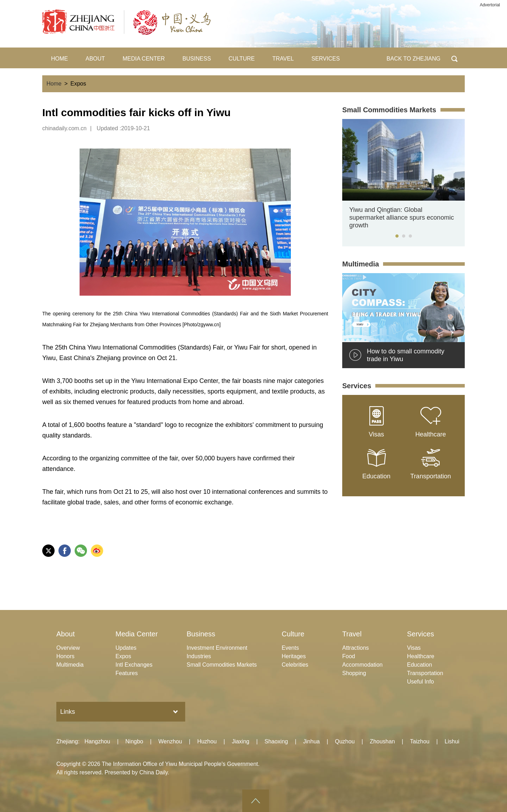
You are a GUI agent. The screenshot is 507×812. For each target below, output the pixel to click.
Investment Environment (217, 648)
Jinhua (311, 741)
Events (290, 648)
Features (127, 673)
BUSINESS (197, 59)
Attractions (356, 648)
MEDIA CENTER (144, 59)
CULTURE (242, 59)
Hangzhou (97, 741)
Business (201, 634)
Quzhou (345, 741)
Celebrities (295, 665)
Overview (68, 648)
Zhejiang (67, 741)
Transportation (425, 673)
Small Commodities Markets (389, 110)
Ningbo (134, 741)
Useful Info (420, 682)
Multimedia (361, 264)
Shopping (354, 673)
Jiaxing (240, 741)
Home (54, 84)
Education (420, 665)
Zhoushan (382, 741)
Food (349, 656)
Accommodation (362, 665)
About (65, 634)
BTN (454, 58)
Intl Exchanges (134, 665)
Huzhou (207, 741)
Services (357, 386)
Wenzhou (170, 741)
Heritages (294, 656)
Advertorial (490, 5)
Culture (293, 634)
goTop (256, 801)
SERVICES (326, 59)
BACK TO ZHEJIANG (414, 59)
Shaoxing (276, 741)
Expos (123, 656)
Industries (199, 656)
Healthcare (421, 656)
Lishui (452, 741)
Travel (352, 634)
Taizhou (420, 741)
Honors (65, 656)
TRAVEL (283, 59)
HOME (60, 59)
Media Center (137, 634)
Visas (414, 648)
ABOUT (95, 59)
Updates (126, 648)
